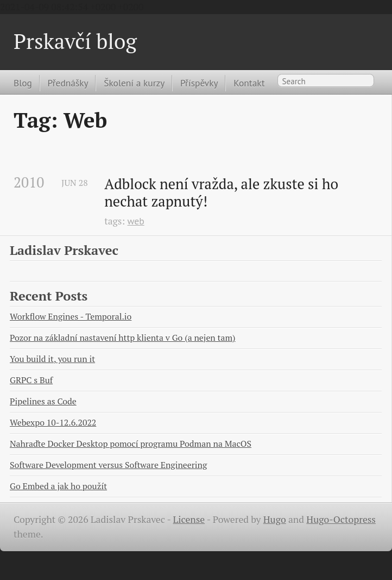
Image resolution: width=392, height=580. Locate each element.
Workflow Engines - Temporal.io (71, 317)
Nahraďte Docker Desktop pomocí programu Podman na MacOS (131, 444)
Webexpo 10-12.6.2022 (53, 423)
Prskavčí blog (75, 41)
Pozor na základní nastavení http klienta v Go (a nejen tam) (123, 338)
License (189, 519)
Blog (23, 83)
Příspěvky (199, 83)
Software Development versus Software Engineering (108, 465)
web (136, 221)
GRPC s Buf (31, 380)
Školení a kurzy (134, 83)
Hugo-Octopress (341, 519)
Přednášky (68, 83)
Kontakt (249, 83)
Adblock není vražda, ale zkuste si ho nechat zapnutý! (223, 193)
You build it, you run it (52, 359)
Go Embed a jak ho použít (58, 486)
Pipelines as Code (43, 401)
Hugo (275, 519)
